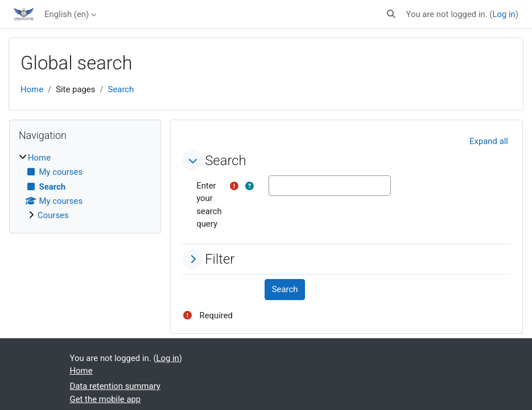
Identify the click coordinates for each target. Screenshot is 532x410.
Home (32, 89)
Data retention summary (115, 386)
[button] (391, 14)
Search (121, 89)
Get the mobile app (106, 399)
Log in (504, 14)
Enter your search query (209, 205)
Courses (53, 215)
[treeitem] (85, 187)
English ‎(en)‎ (67, 14)
